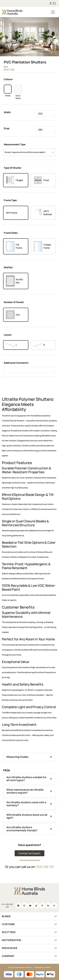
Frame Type (10, 200)
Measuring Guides (17, 757)
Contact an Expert (29, 853)
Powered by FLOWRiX (43, 967)
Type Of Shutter (13, 168)
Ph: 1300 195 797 (7, 906)
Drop (7, 128)
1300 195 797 (45, 867)
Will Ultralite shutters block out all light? (27, 816)
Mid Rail (8, 267)
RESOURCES (10, 948)
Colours (8, 79)
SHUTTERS (9, 932)
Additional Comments (16, 363)
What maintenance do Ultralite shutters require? (25, 791)
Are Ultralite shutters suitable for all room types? (26, 779)
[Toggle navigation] (53, 12)
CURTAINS (8, 924)
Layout (8, 335)
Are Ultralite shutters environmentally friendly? (22, 829)
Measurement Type (15, 144)
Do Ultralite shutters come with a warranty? (26, 804)
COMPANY (8, 956)
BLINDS (6, 916)
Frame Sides (11, 233)
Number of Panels (14, 302)
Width (7, 112)
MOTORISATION (11, 940)
